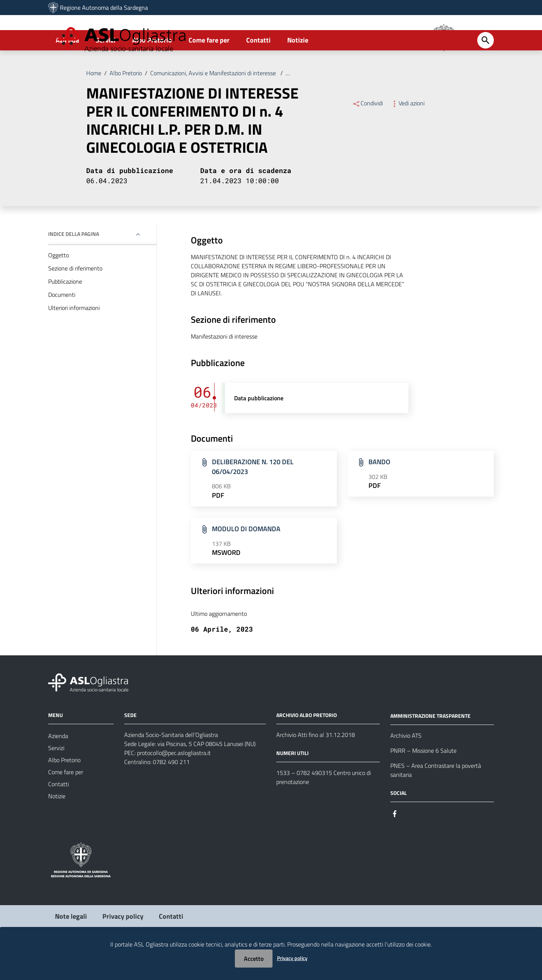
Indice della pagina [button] (74, 264)
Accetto (254, 959)
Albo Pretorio (152, 70)
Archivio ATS (406, 766)
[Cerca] (486, 70)
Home (94, 103)
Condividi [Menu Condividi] (368, 133)
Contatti (258, 70)
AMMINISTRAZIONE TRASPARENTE (430, 746)
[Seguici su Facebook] (395, 843)
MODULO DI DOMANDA (246, 559)
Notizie (298, 70)
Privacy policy (292, 958)
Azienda (67, 70)
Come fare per (209, 70)
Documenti (62, 325)
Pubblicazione (65, 311)
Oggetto (59, 285)
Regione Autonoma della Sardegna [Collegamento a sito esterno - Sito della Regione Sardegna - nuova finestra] (104, 8)
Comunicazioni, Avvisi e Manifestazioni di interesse (214, 103)
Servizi (106, 70)
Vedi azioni (407, 133)
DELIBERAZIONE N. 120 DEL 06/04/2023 (253, 497)
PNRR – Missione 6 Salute (423, 781)
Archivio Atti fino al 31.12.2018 (316, 765)
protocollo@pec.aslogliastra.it (174, 783)
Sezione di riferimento (75, 298)
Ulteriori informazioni (74, 338)
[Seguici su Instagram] (408, 843)
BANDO (379, 492)
